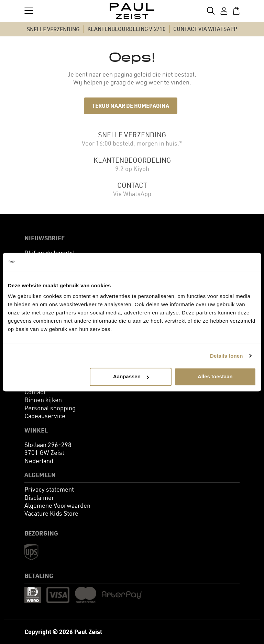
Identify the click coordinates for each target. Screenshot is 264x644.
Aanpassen (131, 376)
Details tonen (226, 356)
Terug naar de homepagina (131, 106)
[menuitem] (35, 392)
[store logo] (132, 11)
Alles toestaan (215, 376)
